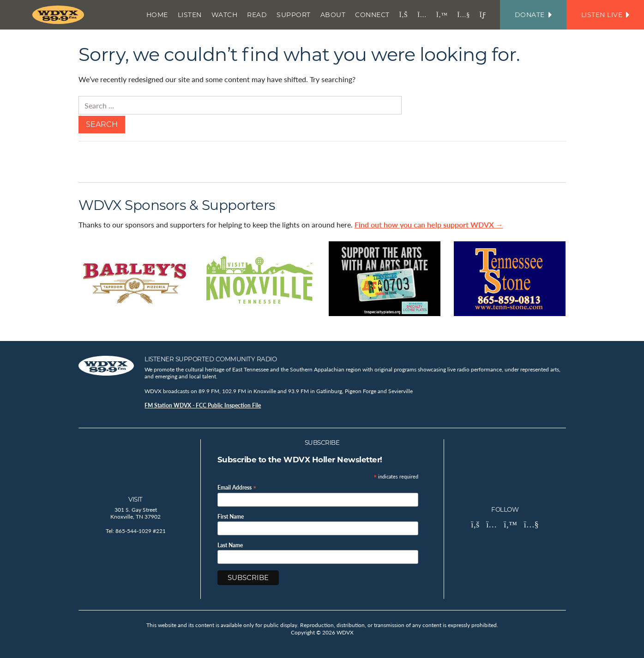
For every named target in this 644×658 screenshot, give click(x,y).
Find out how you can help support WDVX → (429, 224)
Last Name (230, 545)
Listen (190, 15)
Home (157, 15)
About (333, 15)
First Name (231, 517)
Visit (135, 499)
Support (294, 15)
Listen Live (605, 15)
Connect (372, 15)
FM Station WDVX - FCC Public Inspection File (203, 405)
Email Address (237, 487)
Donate (533, 15)
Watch (225, 15)
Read (257, 15)
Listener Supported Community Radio (211, 359)
